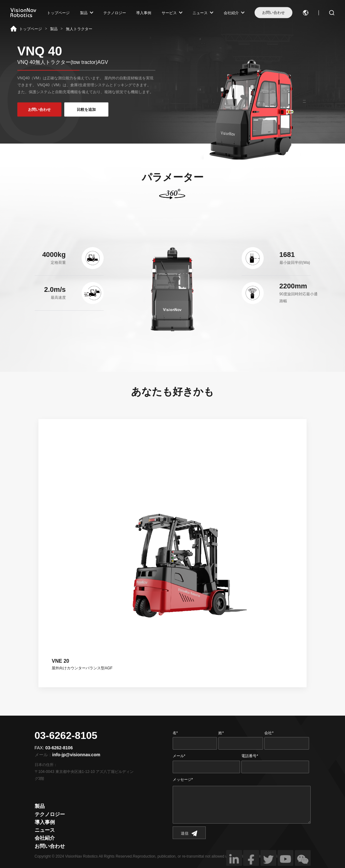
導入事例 (144, 13)
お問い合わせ (273, 13)
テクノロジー (115, 13)
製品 (84, 13)
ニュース (200, 13)
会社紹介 (231, 13)
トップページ (58, 13)
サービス (169, 13)
